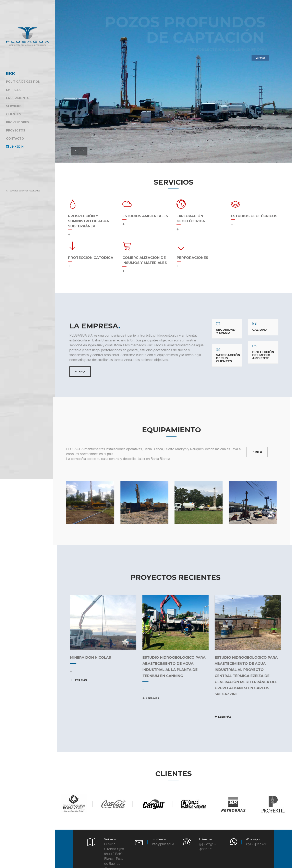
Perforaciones (192, 254)
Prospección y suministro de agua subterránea (89, 218)
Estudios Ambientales (145, 213)
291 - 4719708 (257, 844)
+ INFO (77, 372)
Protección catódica (91, 254)
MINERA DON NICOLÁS (85, 657)
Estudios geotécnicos (254, 213)
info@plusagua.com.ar (168, 844)
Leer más (73, 680)
